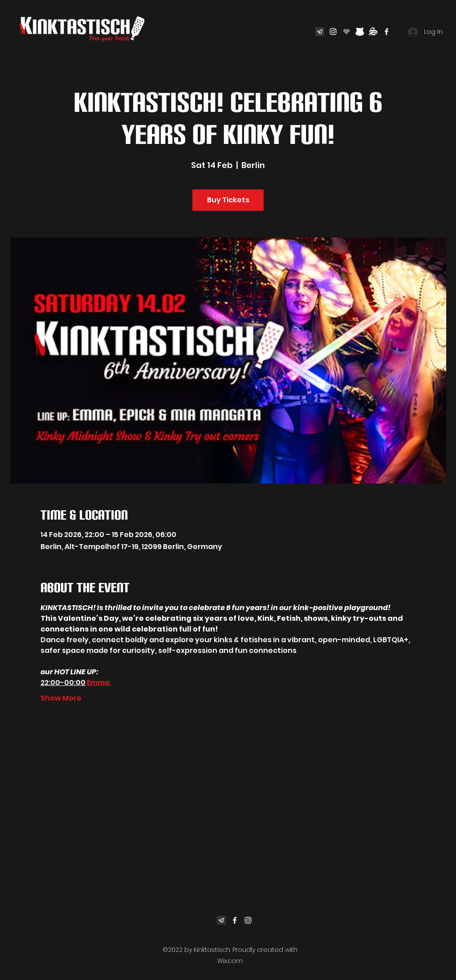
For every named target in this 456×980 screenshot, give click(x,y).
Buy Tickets (228, 200)
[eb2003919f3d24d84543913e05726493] (320, 32)
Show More (61, 698)
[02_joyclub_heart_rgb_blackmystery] (346, 32)
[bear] (360, 32)
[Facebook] (387, 32)
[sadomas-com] (373, 32)
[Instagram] (333, 32)
